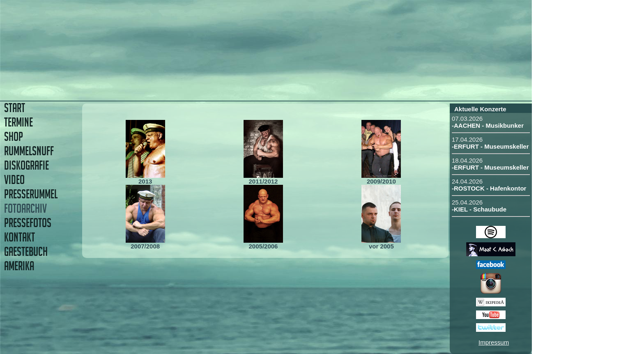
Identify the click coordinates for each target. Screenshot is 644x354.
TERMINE (18, 122)
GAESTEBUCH (26, 252)
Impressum (494, 342)
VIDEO (14, 180)
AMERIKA (19, 266)
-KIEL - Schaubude (479, 209)
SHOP (14, 137)
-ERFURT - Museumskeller (490, 146)
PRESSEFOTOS (28, 223)
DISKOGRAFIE (26, 165)
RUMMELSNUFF (29, 151)
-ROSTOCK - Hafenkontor (489, 188)
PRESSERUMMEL (31, 194)
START (15, 108)
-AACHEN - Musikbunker (488, 125)
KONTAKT (20, 237)
